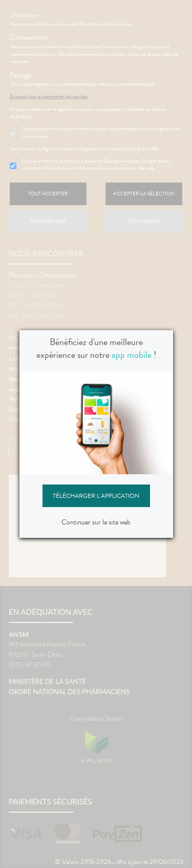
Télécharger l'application (96, 496)
